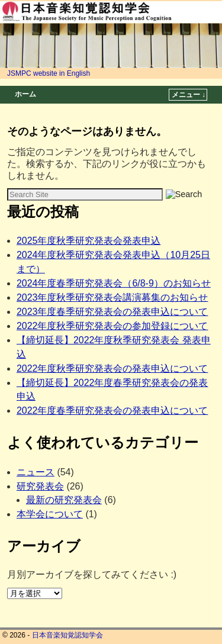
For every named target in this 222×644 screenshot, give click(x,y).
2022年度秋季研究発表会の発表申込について (112, 368)
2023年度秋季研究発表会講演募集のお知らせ (112, 297)
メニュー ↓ (189, 95)
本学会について (50, 514)
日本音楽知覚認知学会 (67, 635)
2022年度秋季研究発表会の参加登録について (112, 326)
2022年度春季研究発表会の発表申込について (112, 410)
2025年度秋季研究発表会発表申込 (89, 241)
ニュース (36, 472)
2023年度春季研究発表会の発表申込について (112, 312)
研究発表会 (40, 486)
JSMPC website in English (49, 73)
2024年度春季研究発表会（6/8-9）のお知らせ (114, 283)
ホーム (25, 94)
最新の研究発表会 (64, 500)
